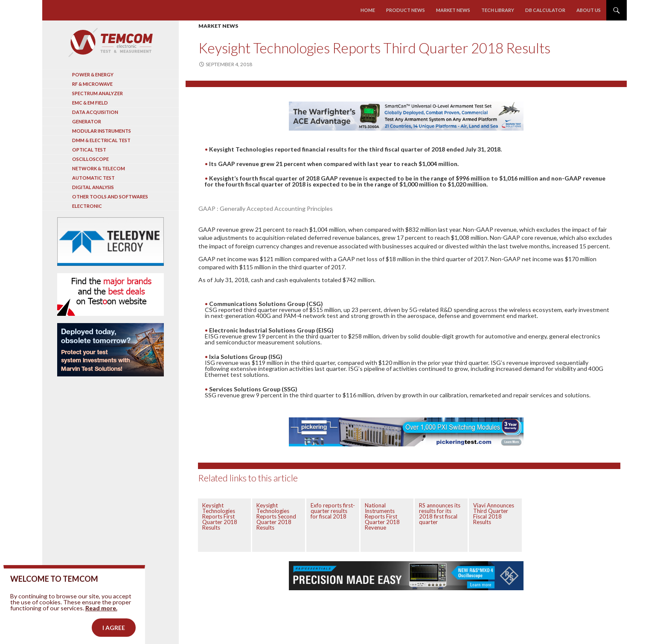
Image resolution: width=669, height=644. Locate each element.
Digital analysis (93, 187)
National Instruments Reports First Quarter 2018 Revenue (382, 516)
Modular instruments (102, 131)
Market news (453, 10)
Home (368, 10)
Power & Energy (93, 74)
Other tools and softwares (110, 197)
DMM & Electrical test (101, 140)
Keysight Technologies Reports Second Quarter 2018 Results (276, 516)
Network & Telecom (99, 168)
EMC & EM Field (90, 103)
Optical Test (89, 150)
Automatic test (93, 178)
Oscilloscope (90, 159)
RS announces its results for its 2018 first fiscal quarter (440, 514)
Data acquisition (95, 112)
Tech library (498, 10)
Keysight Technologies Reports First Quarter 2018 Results (220, 516)
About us (589, 10)
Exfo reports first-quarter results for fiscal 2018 (333, 511)
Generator (87, 121)
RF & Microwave (92, 84)
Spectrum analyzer (97, 93)
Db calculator (545, 10)
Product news (406, 10)
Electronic (87, 206)
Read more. (101, 621)
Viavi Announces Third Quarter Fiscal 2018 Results (494, 514)
